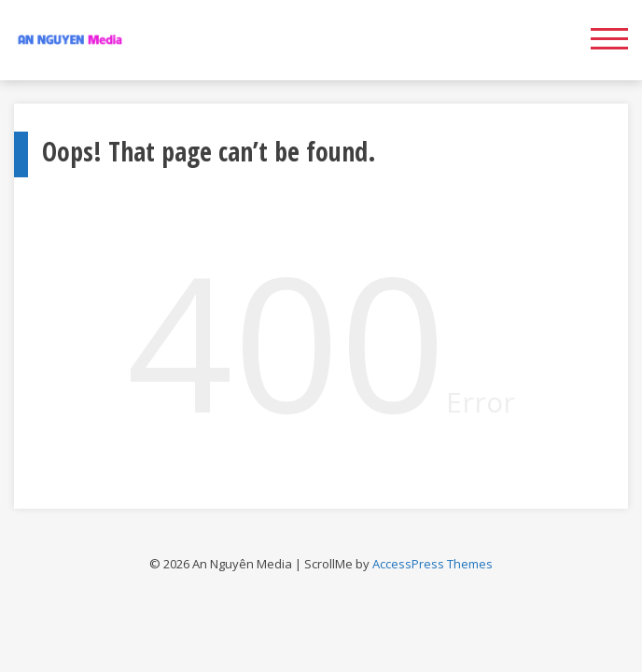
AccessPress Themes (433, 564)
